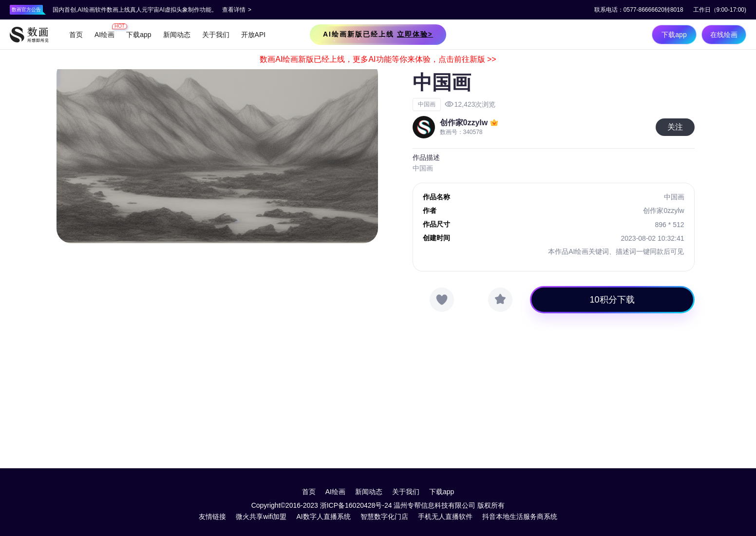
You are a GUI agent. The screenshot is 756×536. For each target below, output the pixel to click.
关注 (675, 127)
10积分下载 (612, 300)
